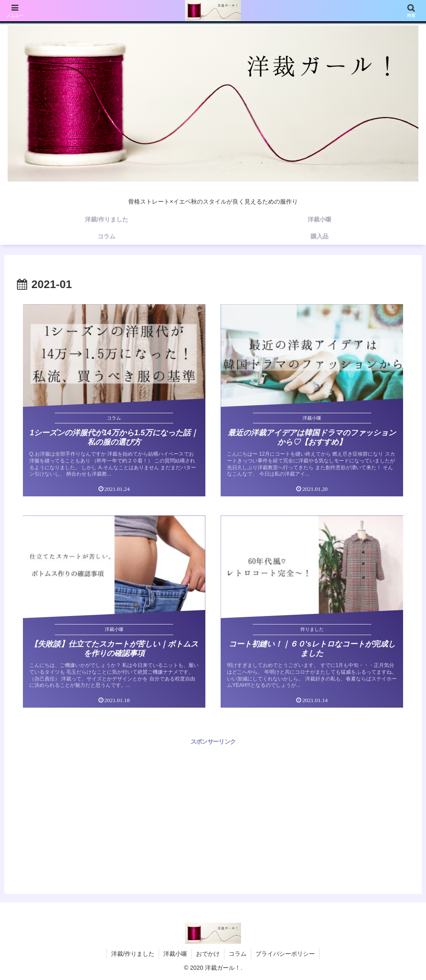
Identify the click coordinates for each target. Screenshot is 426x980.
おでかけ (208, 954)
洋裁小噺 (175, 954)
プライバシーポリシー (285, 954)
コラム (238, 954)
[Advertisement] (213, 806)
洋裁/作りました (133, 954)
